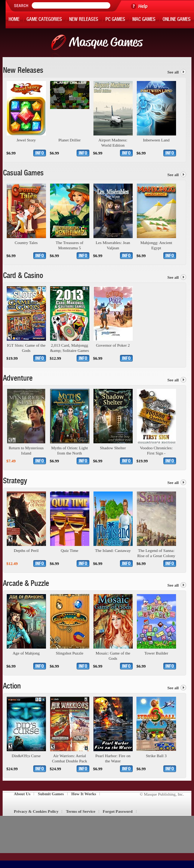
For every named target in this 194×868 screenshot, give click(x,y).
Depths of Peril (26, 550)
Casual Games (23, 174)
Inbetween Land (156, 140)
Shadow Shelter (113, 448)
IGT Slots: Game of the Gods (26, 348)
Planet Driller (70, 140)
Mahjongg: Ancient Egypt (156, 245)
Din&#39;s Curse (26, 756)
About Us (22, 794)
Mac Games (144, 20)
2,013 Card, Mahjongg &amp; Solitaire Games (70, 348)
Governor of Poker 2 (113, 345)
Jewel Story (26, 140)
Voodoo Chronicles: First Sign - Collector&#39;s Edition (156, 451)
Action (12, 687)
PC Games (115, 20)
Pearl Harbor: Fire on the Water (113, 758)
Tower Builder (156, 653)
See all (173, 72)
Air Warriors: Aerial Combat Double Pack (70, 758)
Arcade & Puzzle (26, 584)
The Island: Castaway (113, 550)
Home (14, 20)
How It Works (84, 794)
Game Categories (44, 20)
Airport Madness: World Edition (113, 143)
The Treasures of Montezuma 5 (70, 245)
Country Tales (26, 243)
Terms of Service (80, 811)
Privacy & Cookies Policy (36, 811)
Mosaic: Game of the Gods (113, 656)
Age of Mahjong (26, 653)
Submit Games (51, 794)
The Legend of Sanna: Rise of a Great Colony (156, 553)
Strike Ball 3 (156, 756)
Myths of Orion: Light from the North (70, 450)
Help (143, 6)
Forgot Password (118, 811)
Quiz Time (70, 550)
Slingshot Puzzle (70, 653)
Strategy (15, 482)
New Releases (84, 20)
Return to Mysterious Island (26, 450)
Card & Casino (23, 277)
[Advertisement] (94, 834)
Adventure (18, 379)
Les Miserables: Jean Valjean (113, 245)
